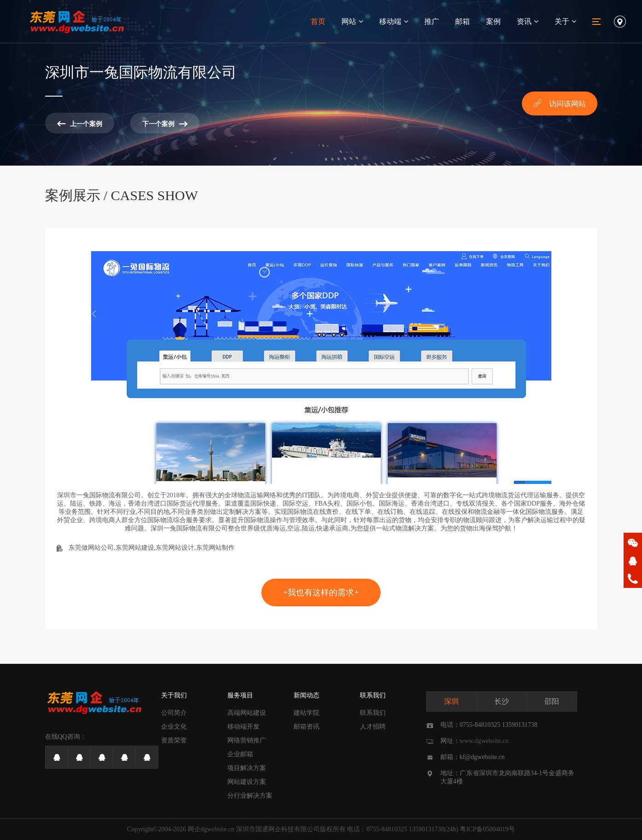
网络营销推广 (247, 740)
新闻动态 (307, 695)
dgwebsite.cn (217, 829)
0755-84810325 (387, 829)
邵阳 (552, 701)
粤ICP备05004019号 (487, 829)
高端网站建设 (247, 713)
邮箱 (463, 21)
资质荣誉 (174, 740)
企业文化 (174, 727)
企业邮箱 (240, 754)
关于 (565, 21)
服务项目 (240, 695)
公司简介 (174, 713)
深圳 (451, 701)
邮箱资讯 (307, 727)
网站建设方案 (247, 782)
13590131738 (426, 829)
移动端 (394, 21)
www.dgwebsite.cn (484, 741)
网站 (352, 21)
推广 (432, 21)
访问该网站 (560, 103)
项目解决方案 (247, 768)
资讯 (528, 21)
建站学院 (307, 713)
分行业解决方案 (250, 796)
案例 (493, 21)
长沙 (502, 701)
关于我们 (174, 695)
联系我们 (373, 695)
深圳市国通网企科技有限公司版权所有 (291, 829)
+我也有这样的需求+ (321, 593)
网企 (194, 829)
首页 (318, 21)
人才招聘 (373, 727)
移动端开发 (243, 727)
